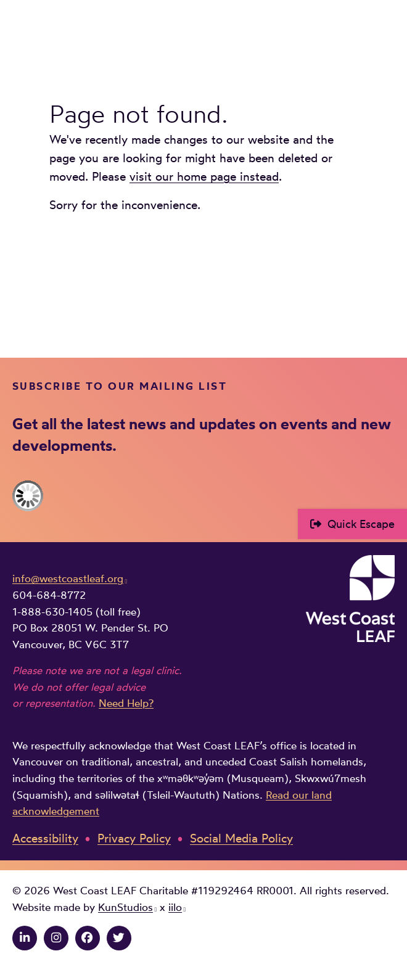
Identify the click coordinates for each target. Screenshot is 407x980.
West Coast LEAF (105, 35)
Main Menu (386, 35)
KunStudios (125, 907)
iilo (175, 907)
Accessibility (45, 838)
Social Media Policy (241, 838)
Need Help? (126, 703)
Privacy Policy (134, 838)
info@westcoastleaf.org (68, 579)
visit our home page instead (204, 177)
